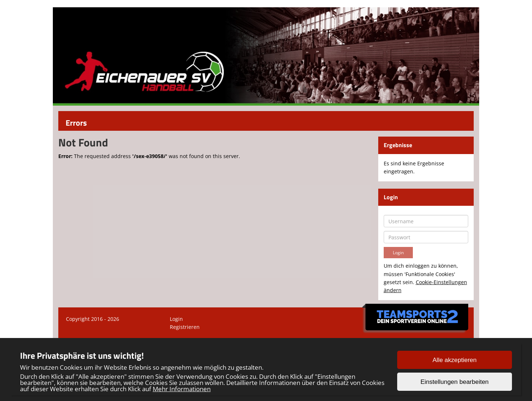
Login (176, 319)
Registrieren (185, 327)
